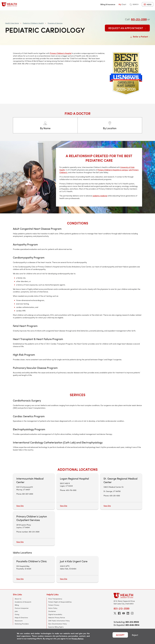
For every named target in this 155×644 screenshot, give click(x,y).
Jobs (16, 611)
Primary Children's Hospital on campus (113, 170)
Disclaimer (52, 611)
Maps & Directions (21, 618)
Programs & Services (55, 23)
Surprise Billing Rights (56, 627)
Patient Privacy (54, 605)
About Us (18, 599)
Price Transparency (55, 599)
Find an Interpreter (22, 608)
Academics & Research (23, 602)
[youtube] (124, 613)
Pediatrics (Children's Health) (33, 23)
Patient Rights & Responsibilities (60, 602)
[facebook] (119, 613)
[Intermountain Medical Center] (34, 491)
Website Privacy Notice (57, 618)
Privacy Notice (77, 639)
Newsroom (19, 621)
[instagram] (132, 613)
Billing (17, 605)
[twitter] (115, 613)
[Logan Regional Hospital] (77, 491)
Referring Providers (22, 624)
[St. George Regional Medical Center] (121, 491)
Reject (135, 635)
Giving (17, 614)
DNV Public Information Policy (59, 621)
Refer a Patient (140, 37)
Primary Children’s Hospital (61, 53)
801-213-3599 (139, 19)
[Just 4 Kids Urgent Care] (77, 569)
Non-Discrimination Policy (58, 624)
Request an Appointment (127, 28)
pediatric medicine (100, 196)
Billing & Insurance (108, 4)
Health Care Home (12, 23)
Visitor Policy (53, 608)
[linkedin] (128, 613)
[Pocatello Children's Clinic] (34, 569)
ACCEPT (120, 635)
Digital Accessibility (55, 614)
